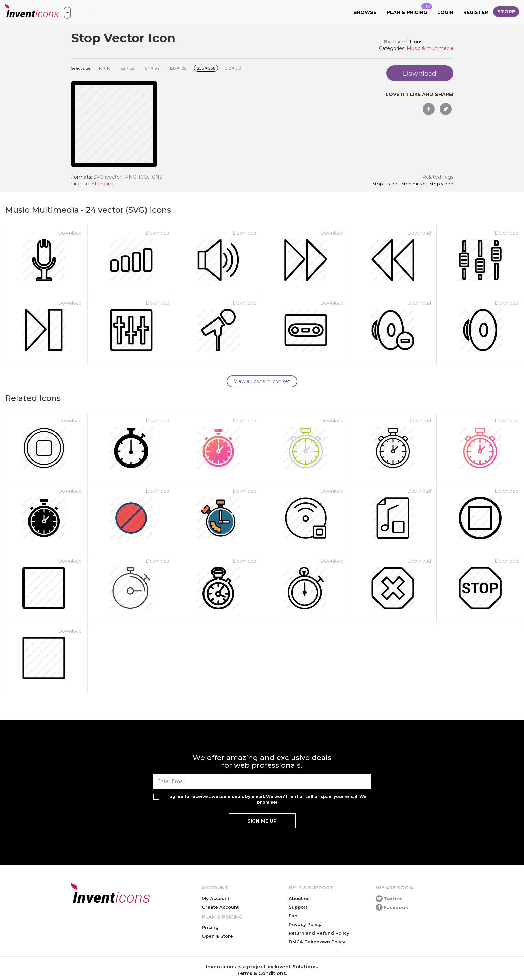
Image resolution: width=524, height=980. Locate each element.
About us (299, 898)
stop (392, 184)
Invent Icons (408, 42)
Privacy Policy (305, 924)
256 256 (206, 68)
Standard (102, 184)
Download (70, 233)
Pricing (210, 927)
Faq (293, 916)
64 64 (152, 68)
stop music (414, 184)
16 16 (104, 68)
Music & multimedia (430, 48)
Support (298, 907)
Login (445, 12)
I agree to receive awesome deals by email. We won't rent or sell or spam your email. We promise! (267, 799)
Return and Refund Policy (319, 933)
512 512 (233, 68)
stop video (442, 184)
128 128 (178, 68)
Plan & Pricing (409, 9)
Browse (365, 12)
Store (506, 12)
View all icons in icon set (262, 381)
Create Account (220, 907)
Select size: (81, 68)
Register (476, 12)
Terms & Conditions (261, 973)
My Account (216, 898)
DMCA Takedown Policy (317, 942)
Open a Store (217, 936)
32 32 (128, 68)
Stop (378, 184)
